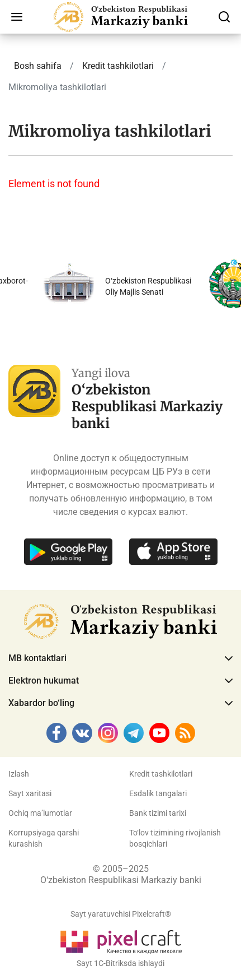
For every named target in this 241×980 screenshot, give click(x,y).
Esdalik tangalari (158, 793)
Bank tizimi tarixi (158, 813)
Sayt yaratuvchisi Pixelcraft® (121, 914)
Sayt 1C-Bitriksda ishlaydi (121, 963)
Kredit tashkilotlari (161, 774)
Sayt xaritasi (30, 793)
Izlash (19, 774)
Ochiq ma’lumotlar (40, 813)
